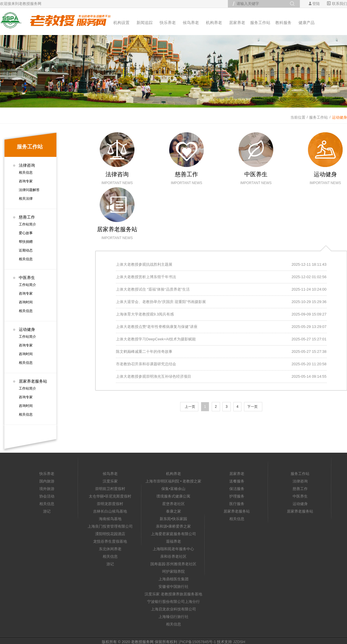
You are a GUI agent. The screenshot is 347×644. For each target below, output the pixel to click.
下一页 (252, 407)
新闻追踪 (145, 23)
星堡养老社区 (173, 504)
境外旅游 (47, 489)
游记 (47, 511)
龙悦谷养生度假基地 (110, 541)
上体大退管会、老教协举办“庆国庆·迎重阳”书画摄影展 (161, 302)
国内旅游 (47, 481)
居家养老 (237, 23)
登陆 (316, 4)
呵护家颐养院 (173, 571)
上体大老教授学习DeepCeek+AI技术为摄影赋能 (156, 339)
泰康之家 (173, 511)
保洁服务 (237, 489)
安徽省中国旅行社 (173, 587)
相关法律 (26, 199)
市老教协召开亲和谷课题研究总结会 (146, 364)
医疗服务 (237, 504)
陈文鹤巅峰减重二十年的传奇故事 (144, 352)
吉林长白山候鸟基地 (110, 511)
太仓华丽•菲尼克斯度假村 (110, 496)
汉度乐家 (110, 481)
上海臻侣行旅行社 (173, 617)
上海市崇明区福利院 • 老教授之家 (173, 481)
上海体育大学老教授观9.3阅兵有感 (145, 314)
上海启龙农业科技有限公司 (173, 609)
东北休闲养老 (110, 549)
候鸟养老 (191, 23)
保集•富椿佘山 (173, 489)
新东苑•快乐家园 (173, 519)
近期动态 (26, 250)
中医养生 (27, 278)
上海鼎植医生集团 (173, 579)
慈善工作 (27, 217)
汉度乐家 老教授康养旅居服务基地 (173, 594)
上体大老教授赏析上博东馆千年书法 (146, 277)
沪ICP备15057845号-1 (197, 642)
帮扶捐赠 (26, 242)
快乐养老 (168, 23)
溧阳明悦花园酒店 (110, 534)
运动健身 (339, 117)
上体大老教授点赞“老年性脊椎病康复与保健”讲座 (157, 327)
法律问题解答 (29, 190)
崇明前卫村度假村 (110, 489)
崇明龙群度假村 (110, 504)
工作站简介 (27, 224)
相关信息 (26, 173)
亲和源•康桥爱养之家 (173, 526)
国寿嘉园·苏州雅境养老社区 (173, 564)
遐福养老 (173, 541)
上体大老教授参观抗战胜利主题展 (144, 264)
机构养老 (214, 23)
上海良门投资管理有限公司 (110, 526)
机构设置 (121, 23)
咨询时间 (26, 302)
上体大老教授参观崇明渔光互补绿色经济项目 (154, 376)
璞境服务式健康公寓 (173, 496)
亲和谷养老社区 (173, 556)
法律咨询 (27, 165)
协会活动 (47, 496)
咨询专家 (26, 181)
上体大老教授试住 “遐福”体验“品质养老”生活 (153, 289)
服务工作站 (260, 23)
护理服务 (237, 496)
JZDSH (239, 642)
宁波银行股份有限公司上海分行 (173, 602)
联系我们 (337, 4)
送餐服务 (237, 481)
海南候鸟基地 (110, 519)
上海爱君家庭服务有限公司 (173, 534)
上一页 (190, 407)
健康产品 (307, 23)
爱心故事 (26, 233)
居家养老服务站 (33, 381)
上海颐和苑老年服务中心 (173, 549)
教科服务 (283, 23)
